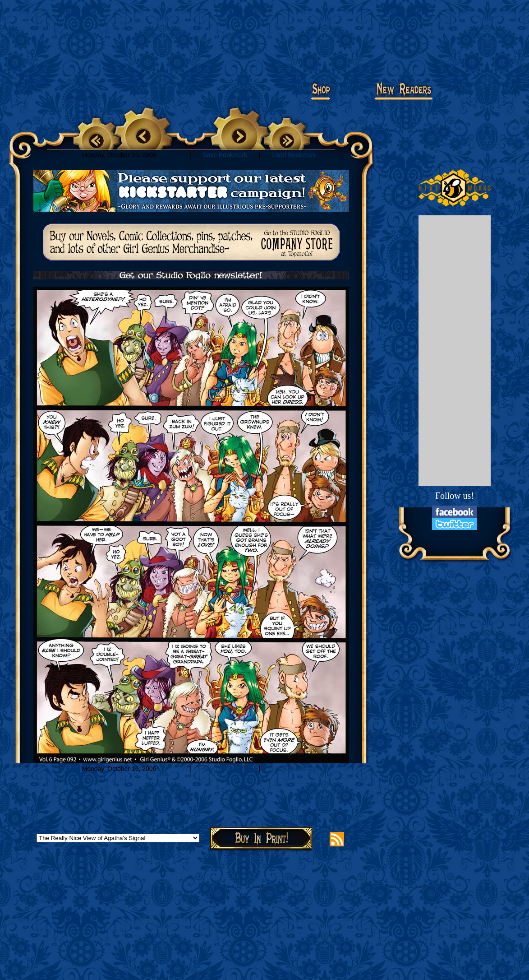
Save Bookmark (225, 155)
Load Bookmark (294, 155)
